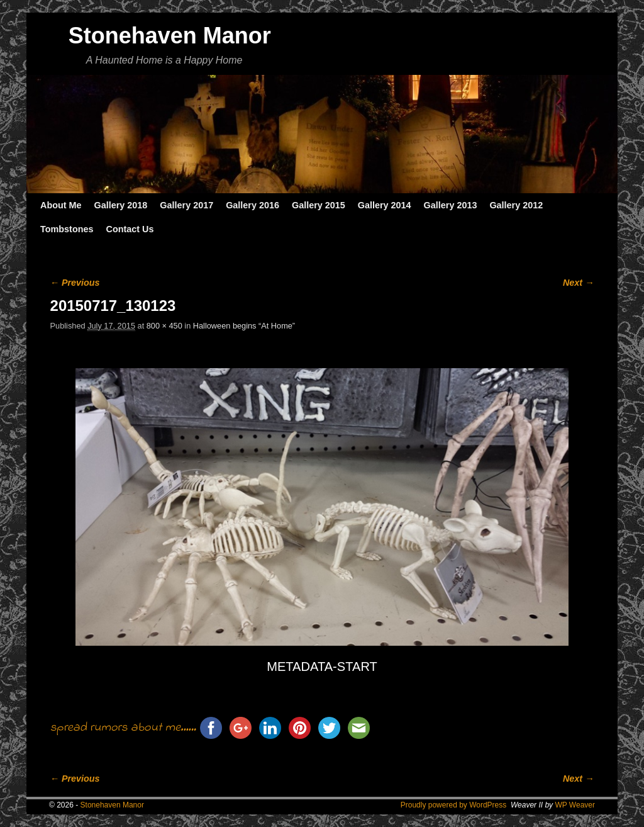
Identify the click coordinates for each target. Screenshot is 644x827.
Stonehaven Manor (170, 36)
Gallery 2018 (121, 205)
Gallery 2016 (253, 205)
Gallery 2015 (319, 205)
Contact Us (130, 229)
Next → (578, 283)
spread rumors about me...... (123, 728)
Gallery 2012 (516, 205)
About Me (61, 205)
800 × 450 (164, 326)
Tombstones (67, 229)
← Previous (75, 283)
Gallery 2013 (451, 205)
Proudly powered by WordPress (454, 805)
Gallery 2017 (186, 205)
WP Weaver (575, 805)
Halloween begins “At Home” (244, 326)
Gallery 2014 (385, 205)
